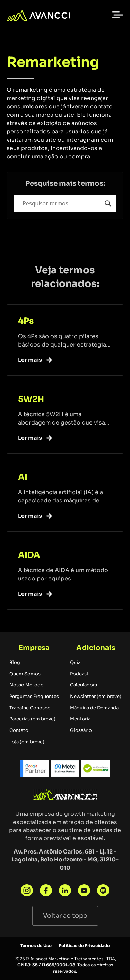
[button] (118, 15)
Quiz (75, 663)
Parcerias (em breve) (32, 719)
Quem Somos (25, 674)
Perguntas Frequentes (34, 697)
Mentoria (80, 719)
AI (23, 477)
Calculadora (84, 685)
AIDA (29, 555)
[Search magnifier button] (108, 203)
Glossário (81, 730)
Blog (15, 663)
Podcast (79, 674)
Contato (19, 730)
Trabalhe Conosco (30, 708)
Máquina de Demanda (94, 708)
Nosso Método (27, 685)
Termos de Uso (36, 946)
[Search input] (62, 203)
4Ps (26, 321)
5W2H (31, 399)
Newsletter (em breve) (96, 697)
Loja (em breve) (27, 742)
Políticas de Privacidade (84, 946)
